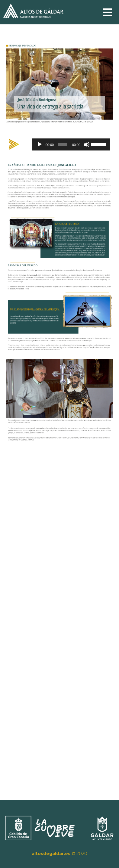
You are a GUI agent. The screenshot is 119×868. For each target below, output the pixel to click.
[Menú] (108, 12)
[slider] (62, 144)
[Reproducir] (40, 144)
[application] (70, 144)
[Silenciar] (86, 144)
